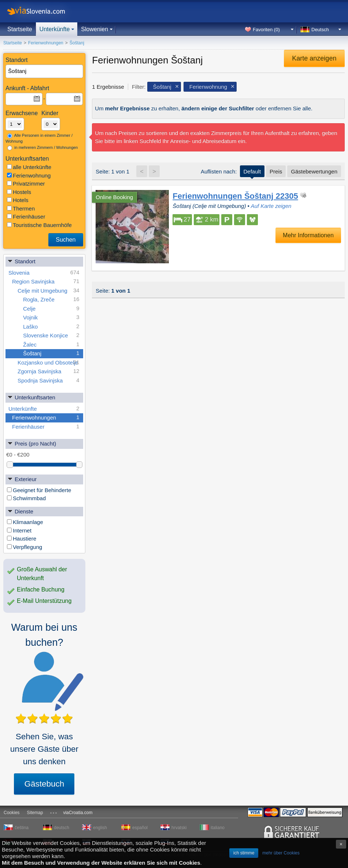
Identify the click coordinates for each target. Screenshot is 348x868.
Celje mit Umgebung (49, 291)
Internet (19, 530)
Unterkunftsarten (31, 397)
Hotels (18, 200)
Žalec (51, 345)
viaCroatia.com (78, 813)
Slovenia (44, 273)
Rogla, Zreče (51, 299)
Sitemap (35, 813)
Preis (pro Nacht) (32, 443)
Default (252, 171)
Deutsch (320, 30)
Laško (51, 327)
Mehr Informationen (308, 235)
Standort (21, 261)
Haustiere (22, 539)
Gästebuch (44, 784)
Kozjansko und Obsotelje (49, 362)
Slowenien (95, 29)
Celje (51, 309)
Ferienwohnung (29, 175)
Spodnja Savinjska (49, 380)
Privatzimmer (26, 184)
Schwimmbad (26, 498)
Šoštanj (51, 353)
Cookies (12, 813)
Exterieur (22, 479)
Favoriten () (266, 30)
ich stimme (244, 853)
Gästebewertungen (314, 171)
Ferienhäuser (26, 217)
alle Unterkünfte (29, 167)
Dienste (20, 511)
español (140, 828)
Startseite (20, 29)
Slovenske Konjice (51, 335)
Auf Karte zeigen (271, 206)
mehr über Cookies (281, 853)
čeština (22, 828)
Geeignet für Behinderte (39, 490)
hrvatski (179, 828)
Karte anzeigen (314, 58)
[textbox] (45, 71)
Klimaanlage (25, 522)
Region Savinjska (46, 281)
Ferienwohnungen (46, 417)
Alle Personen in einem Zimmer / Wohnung (39, 138)
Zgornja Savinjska (49, 371)
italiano (218, 828)
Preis (276, 171)
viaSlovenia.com (42, 11)
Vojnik (51, 317)
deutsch (62, 828)
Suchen (66, 240)
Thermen (21, 208)
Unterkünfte (55, 29)
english (100, 828)
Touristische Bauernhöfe (39, 225)
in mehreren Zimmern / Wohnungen (43, 148)
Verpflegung (25, 547)
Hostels (19, 192)
